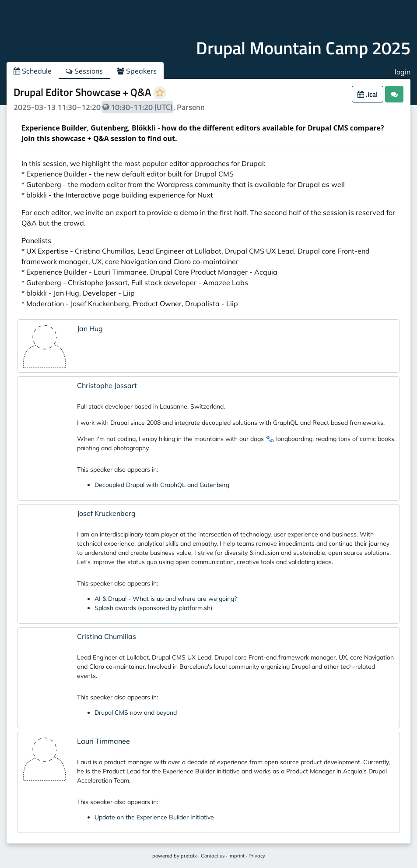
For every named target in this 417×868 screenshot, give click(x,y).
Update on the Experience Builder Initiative (154, 817)
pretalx (189, 856)
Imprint (237, 856)
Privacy (257, 856)
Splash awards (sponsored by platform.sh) (153, 608)
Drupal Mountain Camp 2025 (303, 48)
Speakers (137, 71)
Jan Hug (90, 328)
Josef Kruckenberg (106, 513)
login (403, 72)
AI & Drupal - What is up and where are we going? (166, 599)
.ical (368, 94)
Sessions (84, 71)
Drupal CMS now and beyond (136, 713)
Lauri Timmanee (103, 741)
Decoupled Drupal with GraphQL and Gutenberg (162, 485)
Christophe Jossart (107, 385)
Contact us (213, 856)
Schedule (33, 71)
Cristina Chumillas (107, 636)
